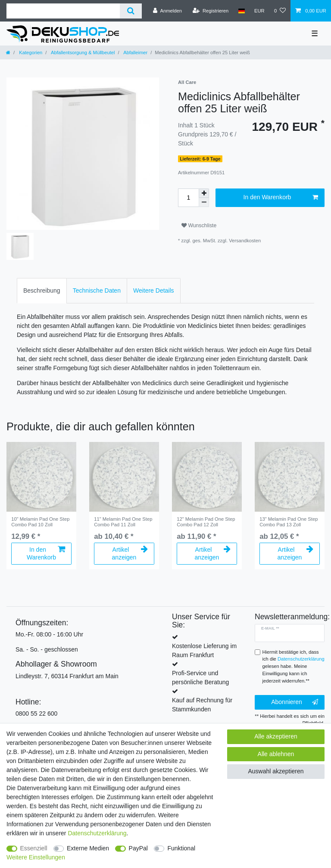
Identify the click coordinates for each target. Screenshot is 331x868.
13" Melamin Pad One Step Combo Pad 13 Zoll (289, 522)
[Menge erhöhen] (204, 193)
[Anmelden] (167, 11)
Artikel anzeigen (130, 553)
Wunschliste (199, 225)
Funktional (181, 848)
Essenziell (34, 848)
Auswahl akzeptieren (276, 771)
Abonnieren (295, 702)
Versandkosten (245, 241)
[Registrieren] (211, 11)
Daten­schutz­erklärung (97, 833)
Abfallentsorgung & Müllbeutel (82, 53)
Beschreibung (42, 290)
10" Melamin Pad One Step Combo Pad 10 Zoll (40, 522)
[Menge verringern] (204, 202)
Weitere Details (154, 290)
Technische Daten (97, 290)
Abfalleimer (135, 53)
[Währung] (259, 11)
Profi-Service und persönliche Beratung (200, 678)
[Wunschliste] (280, 11)
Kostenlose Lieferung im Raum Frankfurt (204, 650)
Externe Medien (88, 848)
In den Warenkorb (281, 198)
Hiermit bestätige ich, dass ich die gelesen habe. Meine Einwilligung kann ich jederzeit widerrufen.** (294, 666)
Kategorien (30, 53)
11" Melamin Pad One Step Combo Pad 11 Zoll (123, 522)
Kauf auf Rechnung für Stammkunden (202, 705)
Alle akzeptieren (276, 736)
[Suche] (131, 11)
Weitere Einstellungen (36, 857)
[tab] (42, 291)
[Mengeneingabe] (188, 198)
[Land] (241, 11)
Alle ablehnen (276, 754)
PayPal (138, 848)
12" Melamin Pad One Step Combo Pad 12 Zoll (206, 522)
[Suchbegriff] (63, 11)
